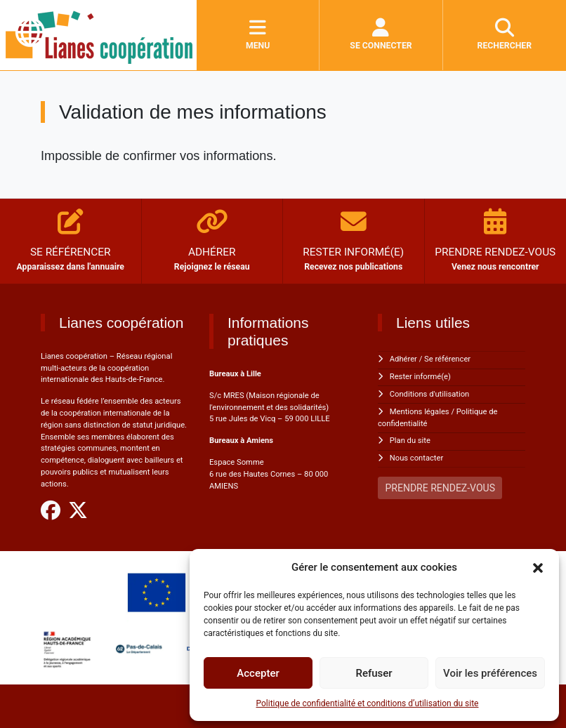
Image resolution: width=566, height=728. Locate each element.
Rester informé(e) (420, 377)
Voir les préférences (490, 673)
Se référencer (447, 359)
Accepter (258, 673)
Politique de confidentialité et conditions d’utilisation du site (368, 703)
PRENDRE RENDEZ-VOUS (440, 488)
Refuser (374, 673)
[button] (538, 567)
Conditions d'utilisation (429, 394)
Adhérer (403, 359)
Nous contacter (416, 458)
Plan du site (410, 441)
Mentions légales (420, 412)
